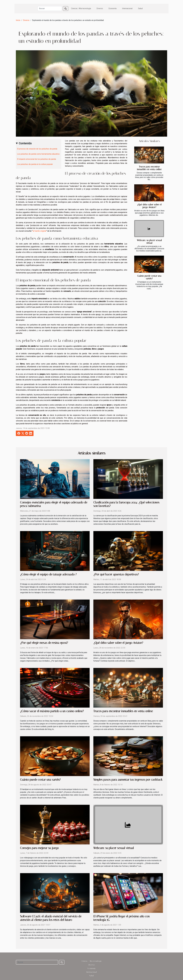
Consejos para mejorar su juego (39, 848)
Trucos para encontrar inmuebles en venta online (149, 168)
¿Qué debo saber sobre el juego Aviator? (149, 206)
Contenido (25, 143)
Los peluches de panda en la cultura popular (35, 164)
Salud (140, 8)
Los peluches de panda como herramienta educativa (38, 154)
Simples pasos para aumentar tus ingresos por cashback (128, 780)
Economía (113, 8)
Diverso (100, 8)
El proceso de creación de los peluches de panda (37, 149)
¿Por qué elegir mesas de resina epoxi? (44, 643)
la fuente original (39, 231)
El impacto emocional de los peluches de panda (36, 159)
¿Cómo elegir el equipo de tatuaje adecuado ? (48, 574)
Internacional (127, 8)
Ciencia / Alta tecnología (81, 8)
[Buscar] (50, 9)
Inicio (18, 20)
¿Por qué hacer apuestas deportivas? (116, 574)
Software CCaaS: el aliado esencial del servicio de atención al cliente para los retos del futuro (51, 918)
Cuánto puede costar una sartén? (149, 277)
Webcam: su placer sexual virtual (149, 242)
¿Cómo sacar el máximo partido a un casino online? (52, 711)
